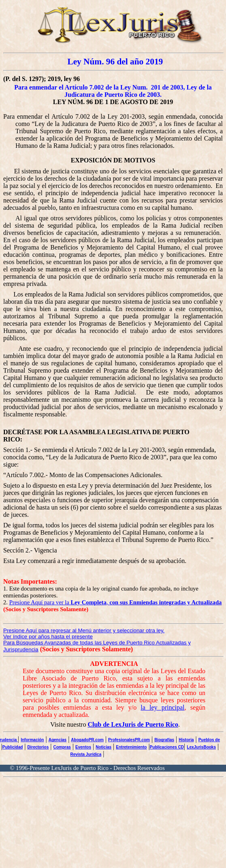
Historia (186, 740)
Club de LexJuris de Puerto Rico (133, 724)
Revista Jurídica (86, 754)
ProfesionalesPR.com (129, 740)
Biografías (164, 740)
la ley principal (162, 707)
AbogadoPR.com (87, 740)
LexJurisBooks (201, 747)
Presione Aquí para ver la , (116, 602)
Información (32, 740)
